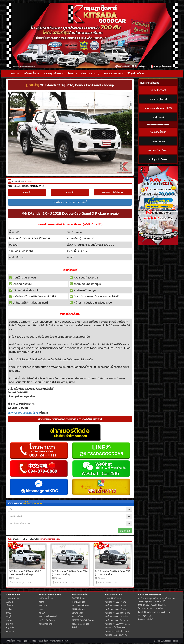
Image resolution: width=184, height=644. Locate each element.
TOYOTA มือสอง (79, 598)
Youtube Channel (114, 73)
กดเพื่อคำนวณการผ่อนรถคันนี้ (70, 202)
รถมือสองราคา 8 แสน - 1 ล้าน (118, 613)
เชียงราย (10, 605)
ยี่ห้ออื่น (75, 627)
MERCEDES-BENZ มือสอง (83, 620)
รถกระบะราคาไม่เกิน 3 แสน (117, 631)
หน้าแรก (15, 73)
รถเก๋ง (42, 602)
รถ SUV (42, 613)
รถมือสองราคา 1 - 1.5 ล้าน (116, 616)
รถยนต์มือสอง (43, 641)
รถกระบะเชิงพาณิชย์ (48, 616)
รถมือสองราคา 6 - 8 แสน (116, 609)
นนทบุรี (9, 624)
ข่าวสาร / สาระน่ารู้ (90, 73)
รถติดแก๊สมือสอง (46, 624)
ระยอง (9, 620)
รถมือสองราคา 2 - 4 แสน (116, 602)
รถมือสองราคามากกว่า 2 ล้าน (118, 624)
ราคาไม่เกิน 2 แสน (113, 598)
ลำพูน (9, 613)
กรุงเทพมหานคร (13, 598)
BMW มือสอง (78, 613)
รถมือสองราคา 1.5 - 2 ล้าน (116, 620)
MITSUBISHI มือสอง (81, 605)
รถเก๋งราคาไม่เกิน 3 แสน (115, 627)
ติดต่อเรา (72, 73)
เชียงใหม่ (10, 602)
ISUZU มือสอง (78, 616)
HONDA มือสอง (79, 602)
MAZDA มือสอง (79, 609)
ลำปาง (9, 609)
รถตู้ (41, 609)
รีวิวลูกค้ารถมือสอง (136, 73)
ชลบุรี (9, 616)
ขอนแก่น (10, 631)
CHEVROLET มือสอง (81, 624)
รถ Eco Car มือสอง (47, 620)
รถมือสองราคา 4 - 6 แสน (116, 605)
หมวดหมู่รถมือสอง (53, 73)
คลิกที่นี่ (150, 619)
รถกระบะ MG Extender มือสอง (24, 413)
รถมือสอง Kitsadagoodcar (150, 595)
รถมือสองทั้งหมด (31, 73)
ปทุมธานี (10, 627)
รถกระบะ (43, 605)
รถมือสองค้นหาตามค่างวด (116, 635)
